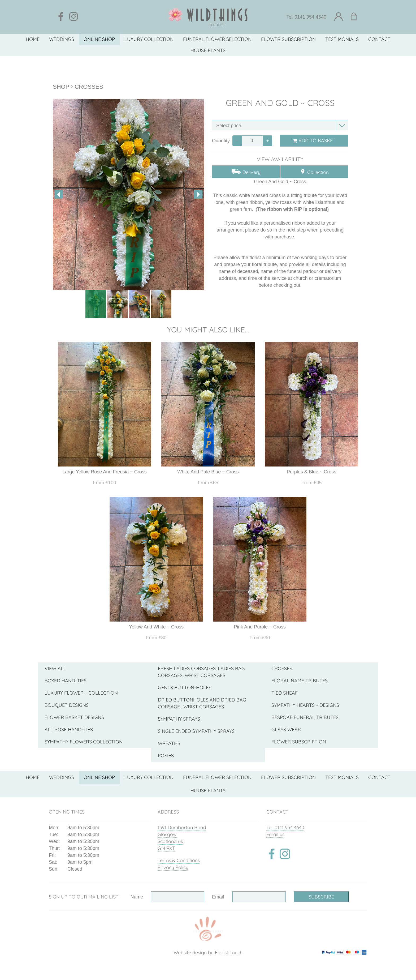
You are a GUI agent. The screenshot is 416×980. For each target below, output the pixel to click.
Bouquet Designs (67, 705)
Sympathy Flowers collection (84, 742)
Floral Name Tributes (300, 681)
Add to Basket (314, 141)
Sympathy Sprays (179, 719)
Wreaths (169, 743)
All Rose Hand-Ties (69, 729)
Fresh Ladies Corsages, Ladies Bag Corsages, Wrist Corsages (201, 672)
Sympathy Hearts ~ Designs (305, 705)
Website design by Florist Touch (208, 953)
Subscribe (321, 897)
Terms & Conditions (179, 860)
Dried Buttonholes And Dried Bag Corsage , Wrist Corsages (202, 703)
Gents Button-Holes (185, 688)
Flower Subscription (299, 742)
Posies (166, 756)
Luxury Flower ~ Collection (81, 693)
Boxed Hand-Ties (66, 681)
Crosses (89, 87)
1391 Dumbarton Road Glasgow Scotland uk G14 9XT (182, 838)
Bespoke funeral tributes (305, 717)
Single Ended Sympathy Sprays (196, 731)
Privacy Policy (173, 867)
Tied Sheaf (285, 693)
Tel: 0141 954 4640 (285, 827)
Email (218, 897)
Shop (61, 87)
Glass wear (286, 729)
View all (55, 668)
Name (137, 897)
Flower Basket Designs (74, 717)
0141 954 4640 (310, 17)
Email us (275, 834)
